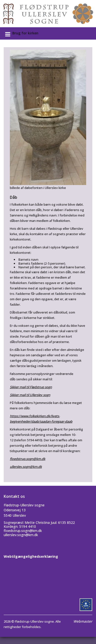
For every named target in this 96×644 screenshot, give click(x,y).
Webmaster (83, 621)
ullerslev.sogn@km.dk (26, 467)
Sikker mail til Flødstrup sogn (31, 387)
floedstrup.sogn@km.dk (28, 459)
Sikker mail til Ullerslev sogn (30, 395)
